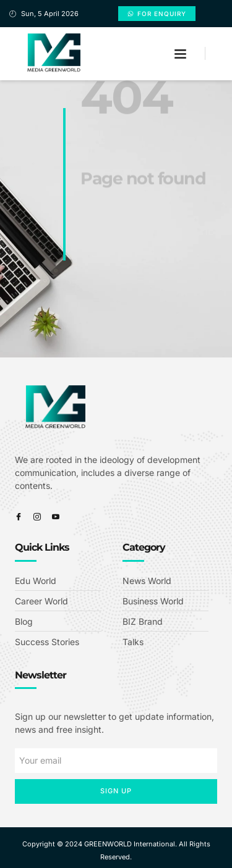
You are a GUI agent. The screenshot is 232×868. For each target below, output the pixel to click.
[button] (181, 54)
